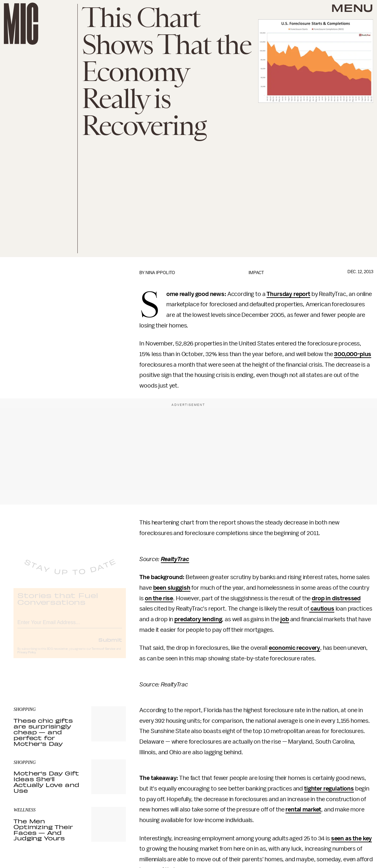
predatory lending (198, 619)
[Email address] (70, 626)
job (285, 619)
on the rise (159, 598)
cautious (322, 609)
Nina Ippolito (160, 273)
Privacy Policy (27, 658)
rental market (303, 810)
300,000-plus (353, 354)
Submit (110, 645)
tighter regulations (329, 789)
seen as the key (352, 838)
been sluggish (172, 588)
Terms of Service (103, 654)
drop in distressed (336, 598)
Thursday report (288, 294)
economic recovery (294, 648)
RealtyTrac (175, 559)
